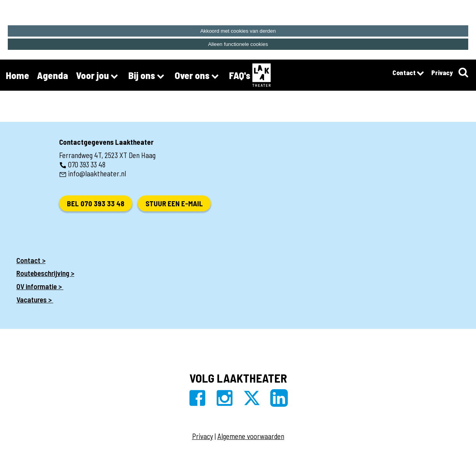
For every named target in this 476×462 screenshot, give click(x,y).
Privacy (442, 72)
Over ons (198, 76)
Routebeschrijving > (45, 273)
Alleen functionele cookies (238, 44)
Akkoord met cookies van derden (238, 31)
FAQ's (240, 75)
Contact (408, 74)
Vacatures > (35, 300)
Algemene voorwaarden (251, 436)
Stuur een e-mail (174, 203)
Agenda (52, 75)
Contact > (31, 260)
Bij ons (148, 76)
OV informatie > (40, 286)
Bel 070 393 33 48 (96, 203)
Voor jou (98, 76)
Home (17, 75)
